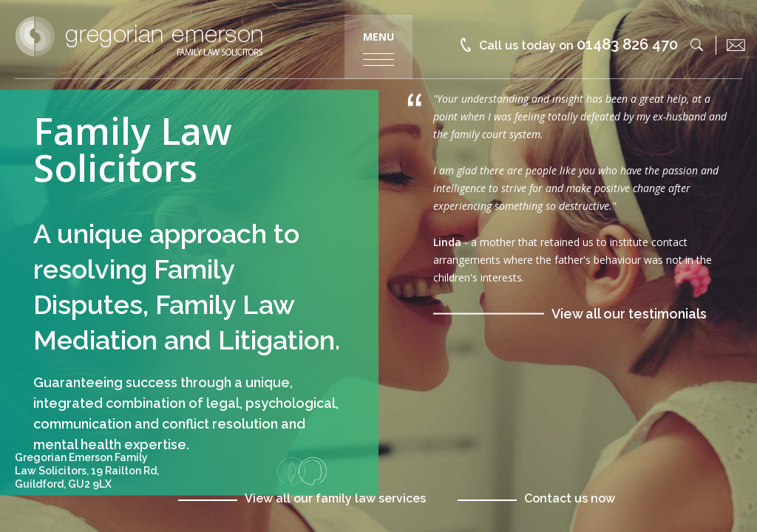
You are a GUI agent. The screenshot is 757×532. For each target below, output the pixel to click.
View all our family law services (335, 498)
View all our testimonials (629, 314)
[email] (736, 45)
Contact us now (570, 498)
